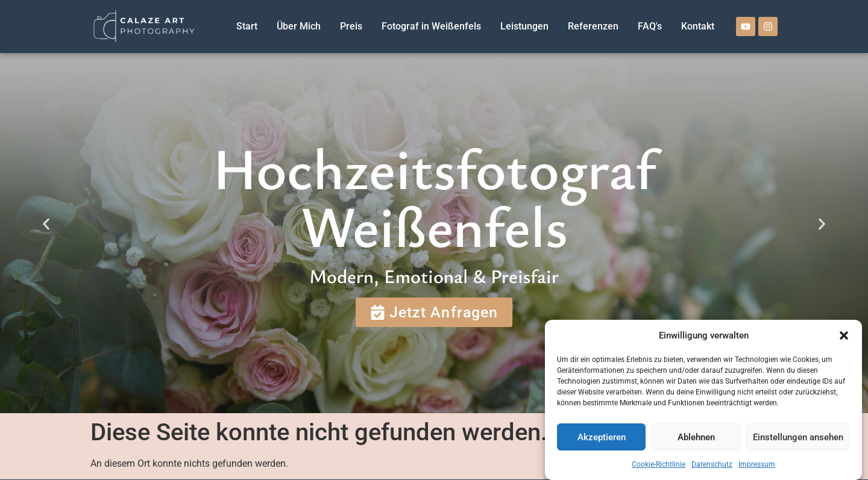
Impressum (757, 464)
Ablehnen (696, 437)
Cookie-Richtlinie (659, 464)
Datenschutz (712, 464)
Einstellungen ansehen (798, 437)
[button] (844, 335)
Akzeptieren (602, 437)
